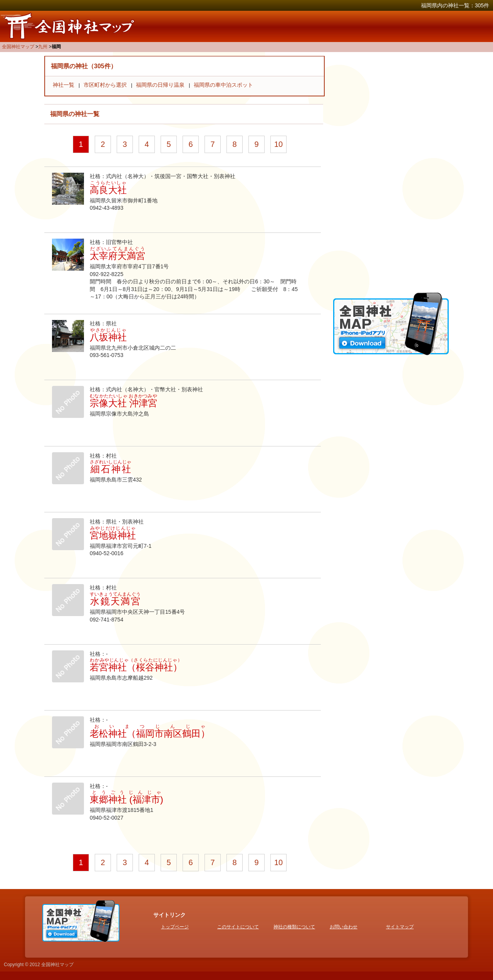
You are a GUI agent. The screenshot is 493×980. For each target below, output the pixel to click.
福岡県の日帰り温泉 (160, 85)
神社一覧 (64, 85)
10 (278, 144)
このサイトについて (238, 927)
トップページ (175, 927)
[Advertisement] (391, 172)
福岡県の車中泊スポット (223, 85)
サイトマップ (400, 927)
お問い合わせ (344, 927)
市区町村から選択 (105, 85)
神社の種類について (294, 927)
